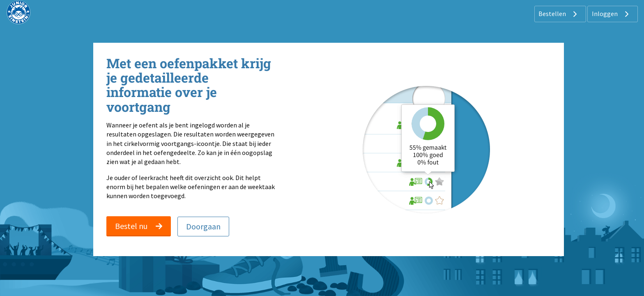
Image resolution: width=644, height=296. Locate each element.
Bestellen (559, 14)
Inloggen (611, 14)
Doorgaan (203, 226)
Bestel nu (139, 226)
